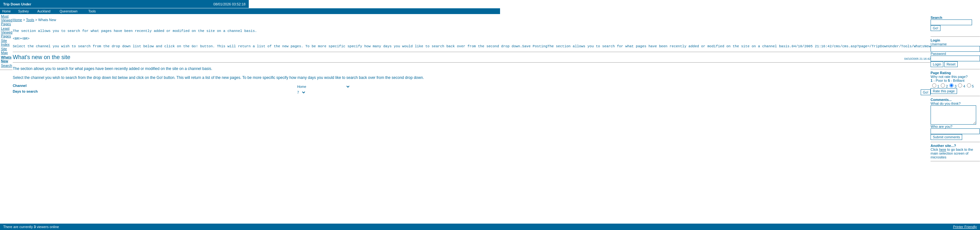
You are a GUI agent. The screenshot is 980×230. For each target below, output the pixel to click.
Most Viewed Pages (7, 20)
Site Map (4, 51)
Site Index (5, 42)
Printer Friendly (965, 227)
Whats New (6, 59)
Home (17, 20)
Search (7, 65)
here (942, 149)
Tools (30, 20)
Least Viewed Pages (7, 32)
